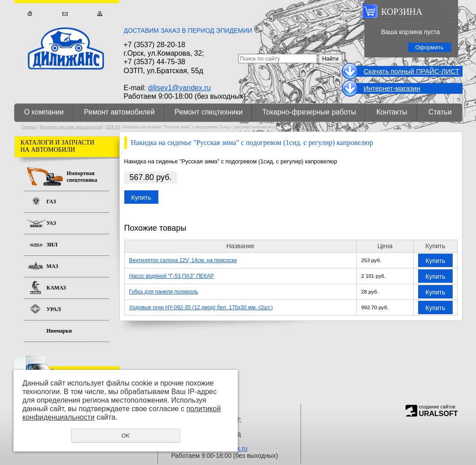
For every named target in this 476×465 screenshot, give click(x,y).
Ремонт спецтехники (209, 112)
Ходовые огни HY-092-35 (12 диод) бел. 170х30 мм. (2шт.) (201, 307)
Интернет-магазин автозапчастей (71, 127)
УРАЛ (54, 309)
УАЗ (51, 223)
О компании (44, 112)
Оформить (429, 47)
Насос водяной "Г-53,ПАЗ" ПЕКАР (172, 276)
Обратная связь (65, 14)
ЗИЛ (52, 245)
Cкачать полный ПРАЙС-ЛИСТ (412, 71)
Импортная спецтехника (82, 177)
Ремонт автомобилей (119, 112)
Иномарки (59, 331)
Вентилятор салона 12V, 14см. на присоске (183, 260)
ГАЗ (51, 202)
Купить (141, 197)
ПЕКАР (113, 127)
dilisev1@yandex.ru (179, 88)
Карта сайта (100, 14)
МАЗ (52, 266)
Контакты (392, 112)
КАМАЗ (56, 288)
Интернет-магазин (392, 88)
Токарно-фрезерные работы (309, 112)
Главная (30, 14)
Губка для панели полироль (164, 292)
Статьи (440, 112)
